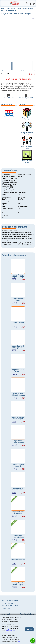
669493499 (8, 608)
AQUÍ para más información (8, 631)
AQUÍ (19, 641)
